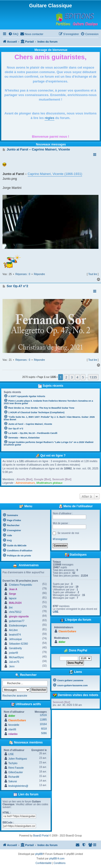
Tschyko (13, 763)
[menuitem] (13, 34)
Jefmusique (15, 639)
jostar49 (14, 653)
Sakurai (13, 781)
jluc (11, 607)
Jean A (13, 589)
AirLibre (13, 630)
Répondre (40, 274)
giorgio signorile (19, 617)
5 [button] (83, 377)
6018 (44, 729)
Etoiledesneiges (18, 626)
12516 (43, 715)
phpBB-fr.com (57, 859)
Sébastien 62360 (19, 644)
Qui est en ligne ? (53, 456)
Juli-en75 (14, 662)
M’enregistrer (60, 539)
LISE (11, 754)
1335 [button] (93, 377)
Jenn (12, 666)
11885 (43, 720)
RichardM (14, 777)
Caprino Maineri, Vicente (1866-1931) (55, 174)
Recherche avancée (15, 696)
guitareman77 (17, 621)
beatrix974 (15, 635)
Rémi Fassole (16, 768)
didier (12, 716)
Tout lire (93, 274)
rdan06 (12, 729)
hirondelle (14, 725)
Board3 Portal (41, 836)
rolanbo (13, 734)
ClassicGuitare (17, 720)
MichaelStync (16, 657)
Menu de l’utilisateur (76, 506)
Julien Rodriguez (18, 759)
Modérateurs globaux (49, 483)
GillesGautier (16, 772)
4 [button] (77, 377)
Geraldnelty (15, 648)
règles (49, 118)
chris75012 (15, 612)
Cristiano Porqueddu (21, 585)
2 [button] (66, 377)
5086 (44, 733)
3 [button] (72, 377)
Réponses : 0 (23, 274)
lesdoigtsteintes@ (18, 786)
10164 (43, 724)
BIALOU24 (15, 603)
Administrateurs (25, 483)
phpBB (39, 854)
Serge (13, 594)
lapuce (13, 598)
